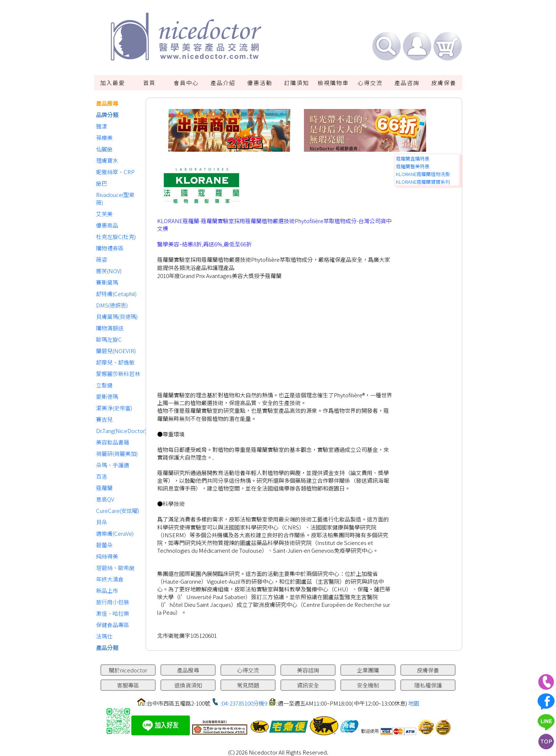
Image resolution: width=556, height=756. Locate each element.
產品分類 (107, 648)
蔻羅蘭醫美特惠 (413, 166)
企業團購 (368, 670)
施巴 (102, 183)
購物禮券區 (110, 248)
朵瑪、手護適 (113, 465)
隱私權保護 (428, 685)
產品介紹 (223, 83)
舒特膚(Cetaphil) (116, 294)
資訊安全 (308, 685)
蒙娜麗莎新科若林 (118, 374)
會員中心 (186, 83)
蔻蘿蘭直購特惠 (413, 159)
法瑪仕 (104, 636)
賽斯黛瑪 (107, 282)
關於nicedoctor (128, 670)
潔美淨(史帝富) (114, 408)
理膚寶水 (107, 160)
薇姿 (102, 259)
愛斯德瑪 (107, 396)
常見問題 (248, 685)
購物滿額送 (110, 328)
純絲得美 (107, 556)
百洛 (102, 476)
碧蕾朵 (104, 545)
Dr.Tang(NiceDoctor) (119, 431)
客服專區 (128, 685)
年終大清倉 (110, 579)
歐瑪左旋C (109, 339)
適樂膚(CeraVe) (115, 533)
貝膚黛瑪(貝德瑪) (117, 317)
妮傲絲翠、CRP (115, 172)
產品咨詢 (407, 83)
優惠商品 (107, 225)
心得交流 (370, 83)
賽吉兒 (104, 419)
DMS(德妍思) (112, 305)
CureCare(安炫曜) (118, 511)
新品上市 (107, 590)
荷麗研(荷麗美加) (117, 453)
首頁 (149, 83)
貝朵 (102, 522)
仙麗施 (104, 149)
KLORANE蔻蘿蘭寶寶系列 (423, 182)
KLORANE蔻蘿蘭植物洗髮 (423, 174)
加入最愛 (113, 83)
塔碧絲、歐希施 (115, 568)
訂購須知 (297, 83)
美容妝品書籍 (113, 442)
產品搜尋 (107, 103)
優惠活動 (260, 83)
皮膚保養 (444, 83)
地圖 (414, 703)
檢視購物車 (333, 83)
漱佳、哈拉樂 (113, 613)
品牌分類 (107, 115)
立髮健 (104, 385)
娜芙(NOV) (109, 271)
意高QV (105, 499)
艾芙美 (104, 214)
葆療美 (104, 138)
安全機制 (368, 685)
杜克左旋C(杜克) (116, 237)
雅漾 (102, 126)
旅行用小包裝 (113, 602)
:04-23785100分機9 (244, 703)
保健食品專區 (113, 625)
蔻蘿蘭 (104, 488)
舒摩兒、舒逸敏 (115, 362)
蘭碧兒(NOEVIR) (116, 351)
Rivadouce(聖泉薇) (115, 198)
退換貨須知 (188, 685)
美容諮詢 (308, 670)
